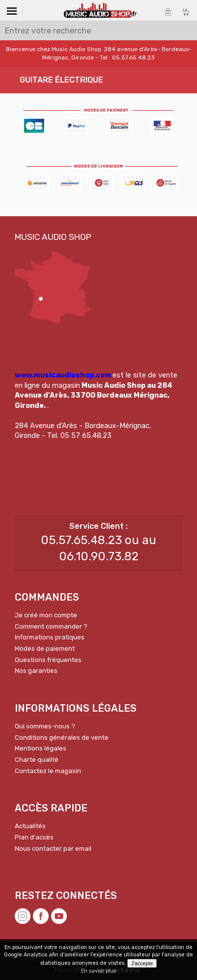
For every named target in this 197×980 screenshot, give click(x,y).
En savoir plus (98, 971)
